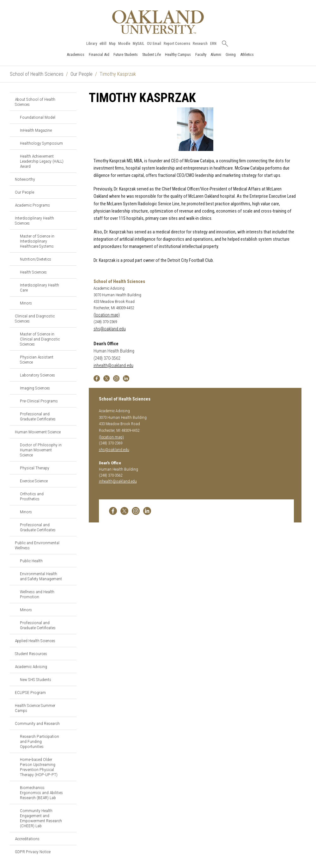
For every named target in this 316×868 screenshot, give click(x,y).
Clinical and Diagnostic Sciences (35, 318)
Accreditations (27, 839)
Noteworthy (25, 179)
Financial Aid (99, 54)
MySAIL (139, 44)
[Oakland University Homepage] (158, 22)
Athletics (247, 54)
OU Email (154, 44)
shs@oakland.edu (110, 329)
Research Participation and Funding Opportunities (39, 741)
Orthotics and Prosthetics (32, 496)
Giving (231, 54)
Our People (82, 74)
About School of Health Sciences (35, 102)
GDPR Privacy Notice (33, 852)
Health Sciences (33, 272)
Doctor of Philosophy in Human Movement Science (41, 450)
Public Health (31, 561)
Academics (76, 54)
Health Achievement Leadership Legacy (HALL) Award (42, 161)
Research (200, 44)
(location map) (107, 315)
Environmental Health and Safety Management (41, 576)
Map (112, 44)
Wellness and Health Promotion (37, 594)
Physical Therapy (35, 468)
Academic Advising (31, 666)
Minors (26, 303)
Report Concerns (177, 44)
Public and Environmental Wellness (37, 545)
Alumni (216, 54)
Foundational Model (38, 117)
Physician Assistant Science (37, 359)
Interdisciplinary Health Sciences (34, 220)
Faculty (201, 54)
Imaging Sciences (35, 388)
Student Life (152, 54)
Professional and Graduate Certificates (38, 416)
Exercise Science (34, 481)
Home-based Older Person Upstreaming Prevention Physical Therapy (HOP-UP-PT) (39, 767)
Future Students (126, 54)
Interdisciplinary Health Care (39, 287)
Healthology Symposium (41, 143)
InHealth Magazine (36, 130)
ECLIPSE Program (30, 692)
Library (92, 44)
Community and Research (37, 723)
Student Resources (31, 654)
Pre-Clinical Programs (39, 401)
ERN (213, 44)
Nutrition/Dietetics (36, 259)
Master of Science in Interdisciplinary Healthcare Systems (37, 241)
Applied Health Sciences (35, 641)
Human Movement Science (38, 432)
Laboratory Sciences (37, 375)
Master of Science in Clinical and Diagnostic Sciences (40, 339)
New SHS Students (36, 679)
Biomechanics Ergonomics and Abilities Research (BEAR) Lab (41, 793)
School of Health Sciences (37, 74)
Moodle (124, 44)
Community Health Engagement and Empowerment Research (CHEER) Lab (41, 818)
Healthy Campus (178, 54)
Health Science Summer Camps (35, 708)
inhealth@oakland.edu (113, 366)
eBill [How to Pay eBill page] (103, 44)
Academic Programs (32, 205)
